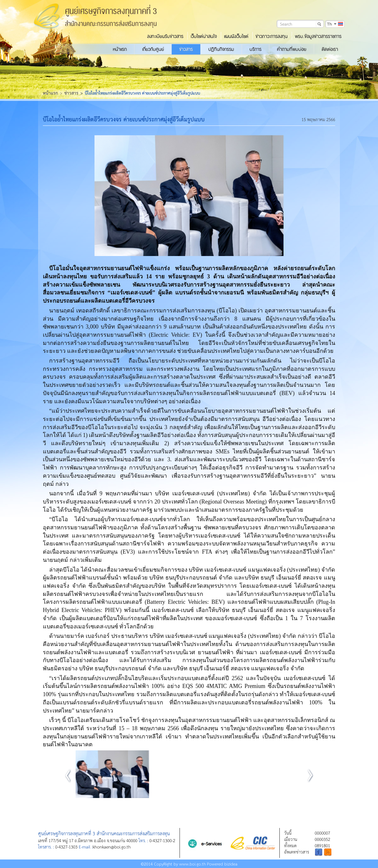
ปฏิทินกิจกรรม (221, 49)
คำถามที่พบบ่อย (292, 49)
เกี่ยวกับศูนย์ (153, 49)
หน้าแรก (120, 49)
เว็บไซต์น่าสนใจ (204, 36)
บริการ (255, 49)
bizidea (231, 864)
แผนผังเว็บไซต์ (236, 36)
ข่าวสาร (186, 49)
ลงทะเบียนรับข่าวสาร (165, 36)
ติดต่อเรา (330, 49)
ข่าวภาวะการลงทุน (272, 36)
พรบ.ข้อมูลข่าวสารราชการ (318, 36)
